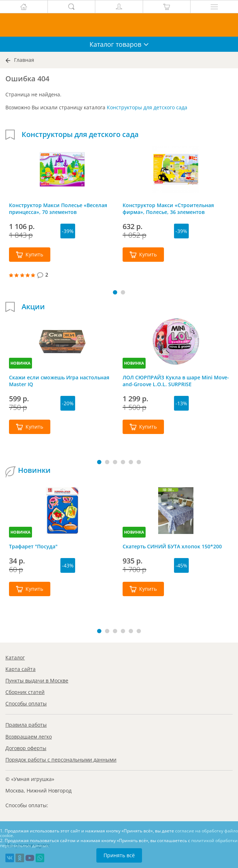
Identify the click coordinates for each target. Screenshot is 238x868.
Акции (33, 307)
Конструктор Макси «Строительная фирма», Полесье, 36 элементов (168, 209)
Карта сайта (20, 669)
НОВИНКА (20, 363)
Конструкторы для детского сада (147, 107)
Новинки (34, 470)
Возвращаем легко (29, 737)
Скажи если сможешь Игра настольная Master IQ (59, 381)
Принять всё (119, 855)
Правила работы (26, 725)
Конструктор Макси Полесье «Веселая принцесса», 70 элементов (58, 209)
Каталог (15, 657)
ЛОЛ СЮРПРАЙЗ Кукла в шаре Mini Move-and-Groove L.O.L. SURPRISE (176, 381)
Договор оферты (26, 748)
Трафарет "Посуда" (33, 546)
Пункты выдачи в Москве (37, 680)
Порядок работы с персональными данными (61, 760)
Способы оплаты (26, 703)
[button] (115, 292)
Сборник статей (25, 692)
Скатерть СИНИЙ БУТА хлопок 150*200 (172, 546)
